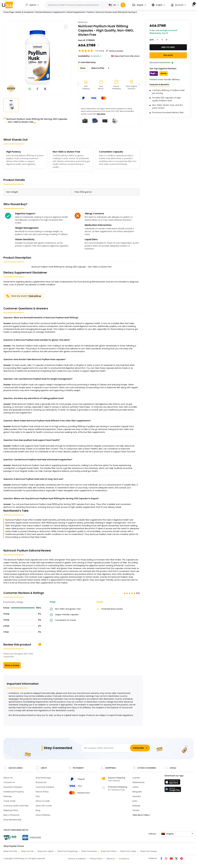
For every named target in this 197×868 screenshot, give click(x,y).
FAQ (38, 796)
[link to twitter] (45, 89)
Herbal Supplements (76, 12)
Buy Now (101, 114)
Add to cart (168, 47)
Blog (38, 810)
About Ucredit (43, 801)
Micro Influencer (11, 815)
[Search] (123, 5)
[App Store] (173, 783)
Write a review (12, 665)
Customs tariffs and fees (16, 806)
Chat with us (35, 296)
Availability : (84, 56)
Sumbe (136, 810)
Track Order (10, 801)
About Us (8, 778)
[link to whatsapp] (30, 89)
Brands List (41, 782)
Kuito (135, 801)
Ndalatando (139, 782)
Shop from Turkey (128, 851)
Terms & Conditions (77, 859)
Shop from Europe (149, 851)
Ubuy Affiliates (43, 815)
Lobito (136, 787)
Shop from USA (10, 851)
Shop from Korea (89, 851)
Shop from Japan (45, 851)
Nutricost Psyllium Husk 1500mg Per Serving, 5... (117, 12)
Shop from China (108, 851)
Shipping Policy (11, 810)
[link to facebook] (37, 89)
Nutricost (83, 22)
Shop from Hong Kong (67, 851)
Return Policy (42, 792)
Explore (31, 5)
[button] (139, 5)
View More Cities (141, 815)
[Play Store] (173, 790)
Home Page (9, 12)
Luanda (136, 778)
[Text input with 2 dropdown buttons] (76, 5)
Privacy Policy (96, 859)
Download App (43, 778)
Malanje (136, 806)
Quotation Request (13, 787)
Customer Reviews (45, 787)
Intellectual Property (14, 792)
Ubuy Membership (12, 820)
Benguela (137, 792)
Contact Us (9, 782)
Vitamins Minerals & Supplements (50, 12)
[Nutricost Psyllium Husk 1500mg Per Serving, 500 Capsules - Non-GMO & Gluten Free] (37, 58)
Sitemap (8, 796)
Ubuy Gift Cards (44, 806)
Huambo (137, 796)
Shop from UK (27, 851)
